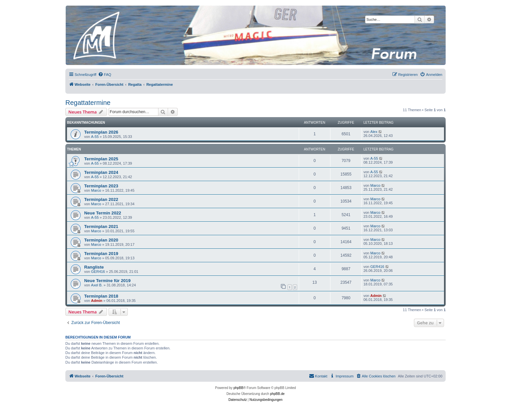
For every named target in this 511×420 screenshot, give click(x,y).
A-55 (95, 137)
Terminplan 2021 (101, 226)
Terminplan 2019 (101, 254)
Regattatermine (88, 103)
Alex (374, 132)
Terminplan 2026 (101, 132)
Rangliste (94, 267)
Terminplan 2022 (101, 199)
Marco (96, 190)
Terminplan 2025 (101, 159)
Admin (97, 301)
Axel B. (97, 285)
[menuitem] (105, 75)
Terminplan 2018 (101, 296)
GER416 (98, 272)
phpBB (238, 388)
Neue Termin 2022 (103, 213)
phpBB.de (277, 394)
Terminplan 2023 (101, 186)
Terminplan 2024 (101, 172)
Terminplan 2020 (101, 240)
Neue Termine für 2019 (107, 281)
